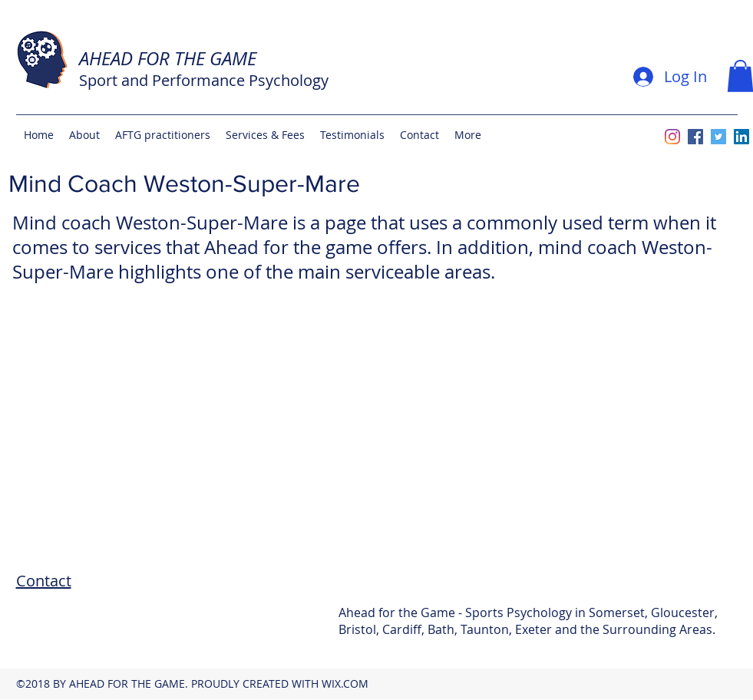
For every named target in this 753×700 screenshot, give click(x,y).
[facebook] (695, 137)
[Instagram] (672, 137)
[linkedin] (741, 137)
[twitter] (718, 137)
